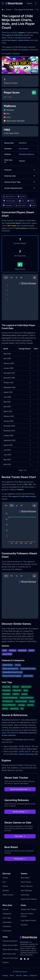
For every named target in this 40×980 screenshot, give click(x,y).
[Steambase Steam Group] (25, 959)
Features (20, 170)
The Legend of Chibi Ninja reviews (22, 496)
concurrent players (9, 40)
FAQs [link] (32, 205)
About (25, 975)
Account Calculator (10, 958)
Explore (6, 962)
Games (9, 10)
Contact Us (33, 975)
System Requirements (20, 188)
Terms (12, 975)
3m (12, 277)
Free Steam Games (29, 920)
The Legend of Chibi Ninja (12, 35)
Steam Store (32, 749)
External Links (20, 176)
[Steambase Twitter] (28, 959)
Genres (5, 909)
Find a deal (20, 836)
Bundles (6, 891)
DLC (4, 882)
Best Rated (25, 878)
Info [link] (21, 201)
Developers (7, 922)
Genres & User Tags (20, 182)
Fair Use (19, 975)
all (21, 277)
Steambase (24, 942)
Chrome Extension (10, 941)
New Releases (27, 891)
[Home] (3, 10)
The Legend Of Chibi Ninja (24, 10)
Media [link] (31, 201)
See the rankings (20, 812)
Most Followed (27, 886)
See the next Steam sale (20, 789)
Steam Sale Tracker (29, 909)
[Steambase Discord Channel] (21, 959)
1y (17, 277)
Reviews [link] (22, 196)
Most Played (26, 882)
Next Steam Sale (9, 954)
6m (12, 505)
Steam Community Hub (28, 754)
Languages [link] (8, 205)
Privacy (5, 975)
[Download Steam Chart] (35, 277)
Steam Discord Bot (10, 945)
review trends (24, 40)
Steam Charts (8, 895)
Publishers (7, 926)
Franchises (7, 931)
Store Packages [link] (9, 201)
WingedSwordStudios (27, 154)
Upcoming (25, 895)
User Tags (7, 918)
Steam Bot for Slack (11, 950)
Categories (7, 914)
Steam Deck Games (29, 899)
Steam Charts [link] (9, 196)
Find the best (20, 859)
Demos (5, 886)
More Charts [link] (21, 205)
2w (6, 277)
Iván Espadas (24, 149)
